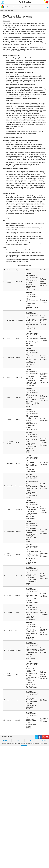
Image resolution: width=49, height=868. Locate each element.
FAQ (31, 740)
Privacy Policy (24, 745)
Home (2, 11)
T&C (18, 740)
